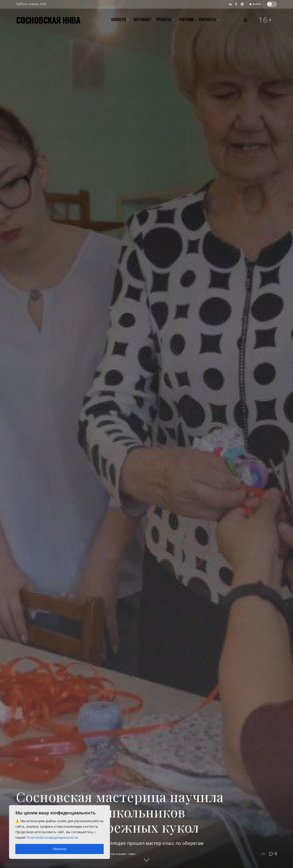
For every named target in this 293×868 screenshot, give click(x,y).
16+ (266, 20)
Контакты (208, 19)
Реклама (186, 19)
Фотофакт (142, 19)
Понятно (60, 849)
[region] (60, 832)
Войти (255, 4)
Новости (118, 19)
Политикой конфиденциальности (52, 837)
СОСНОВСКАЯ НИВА (48, 20)
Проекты (164, 19)
